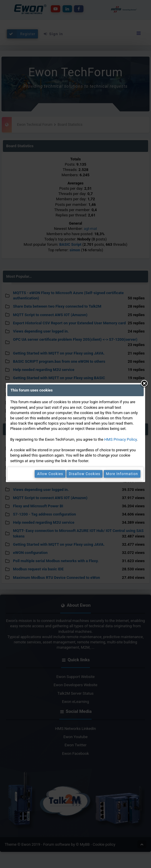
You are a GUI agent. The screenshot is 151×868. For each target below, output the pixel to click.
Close (144, 384)
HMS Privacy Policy (121, 439)
